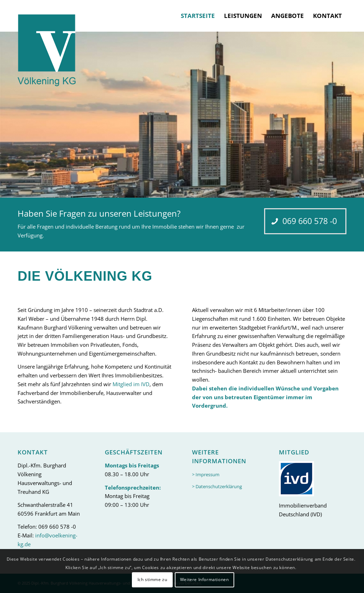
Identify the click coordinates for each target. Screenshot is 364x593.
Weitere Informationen (205, 579)
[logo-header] (47, 43)
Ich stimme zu (152, 579)
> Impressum (206, 474)
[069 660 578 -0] (305, 221)
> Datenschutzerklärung (217, 486)
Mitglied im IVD (131, 384)
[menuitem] (198, 16)
